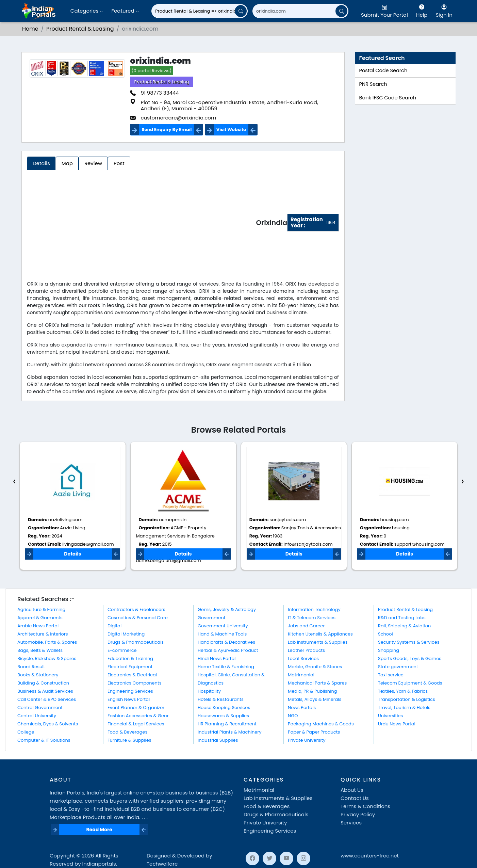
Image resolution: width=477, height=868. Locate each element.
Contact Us (355, 798)
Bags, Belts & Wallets (40, 650)
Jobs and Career (306, 626)
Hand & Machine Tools (222, 634)
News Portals (302, 708)
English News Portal (129, 699)
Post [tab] (119, 163)
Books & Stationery (38, 675)
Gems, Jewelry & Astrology (227, 609)
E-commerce (122, 650)
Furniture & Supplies (129, 740)
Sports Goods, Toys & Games (410, 658)
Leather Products (306, 650)
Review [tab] (93, 163)
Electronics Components (134, 683)
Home (30, 29)
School (385, 634)
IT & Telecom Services (312, 618)
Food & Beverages (127, 732)
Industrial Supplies (218, 740)
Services (351, 823)
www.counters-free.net (370, 856)
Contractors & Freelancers (136, 609)
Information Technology (314, 609)
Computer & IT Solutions (44, 740)
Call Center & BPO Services (47, 699)
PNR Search (373, 84)
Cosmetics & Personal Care (138, 618)
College (26, 732)
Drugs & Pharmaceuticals (136, 642)
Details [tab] (41, 163)
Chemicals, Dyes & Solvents (48, 724)
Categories (87, 11)
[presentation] (14, 481)
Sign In (444, 11)
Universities (390, 716)
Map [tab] (67, 163)
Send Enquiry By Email (167, 130)
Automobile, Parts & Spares (47, 642)
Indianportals (99, 864)
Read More (99, 830)
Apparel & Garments (40, 618)
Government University (223, 626)
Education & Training (130, 658)
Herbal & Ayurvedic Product (228, 650)
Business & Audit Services (45, 691)
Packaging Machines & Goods (321, 724)
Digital (114, 626)
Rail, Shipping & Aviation (404, 626)
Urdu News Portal (397, 724)
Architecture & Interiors (43, 634)
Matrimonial (301, 675)
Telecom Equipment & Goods (410, 683)
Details (72, 554)
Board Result (31, 667)
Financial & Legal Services (136, 724)
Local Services (303, 658)
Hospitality (209, 691)
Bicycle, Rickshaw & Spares (47, 658)
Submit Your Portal (384, 11)
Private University (307, 740)
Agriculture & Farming (41, 609)
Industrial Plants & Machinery (230, 732)
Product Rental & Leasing (80, 29)
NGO (293, 716)
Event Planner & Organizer (136, 708)
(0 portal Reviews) (151, 71)
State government (398, 667)
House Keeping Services (224, 708)
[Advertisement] (141, 224)
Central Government (40, 708)
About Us (352, 790)
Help (422, 11)
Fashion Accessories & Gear (138, 716)
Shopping (389, 650)
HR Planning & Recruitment (227, 724)
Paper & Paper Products (314, 732)
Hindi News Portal (217, 658)
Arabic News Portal (38, 626)
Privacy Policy (358, 814)
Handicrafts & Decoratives (226, 642)
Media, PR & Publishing (312, 691)
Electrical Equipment (130, 667)
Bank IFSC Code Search (388, 98)
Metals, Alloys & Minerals (315, 699)
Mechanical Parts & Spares (317, 683)
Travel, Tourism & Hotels (404, 708)
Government (211, 618)
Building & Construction (43, 683)
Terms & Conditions (365, 806)
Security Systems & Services (409, 642)
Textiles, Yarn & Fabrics (403, 691)
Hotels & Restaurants (221, 699)
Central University (37, 716)
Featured (125, 11)
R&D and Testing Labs (402, 618)
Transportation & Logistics (407, 699)
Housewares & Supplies (223, 716)
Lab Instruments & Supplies (318, 642)
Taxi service (391, 675)
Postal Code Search (383, 70)
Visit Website (231, 130)
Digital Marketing (126, 634)
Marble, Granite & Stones (315, 667)
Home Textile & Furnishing (226, 667)
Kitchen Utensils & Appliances (320, 634)
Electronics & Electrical (132, 675)
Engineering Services (130, 691)
